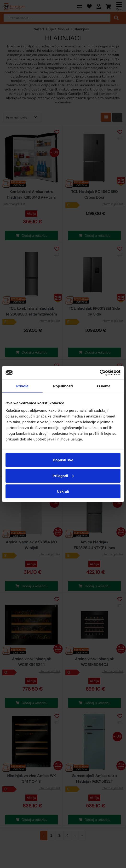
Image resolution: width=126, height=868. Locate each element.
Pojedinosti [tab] (63, 386)
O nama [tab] (104, 386)
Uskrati (63, 491)
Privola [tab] (22, 386)
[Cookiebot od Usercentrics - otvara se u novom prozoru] (100, 373)
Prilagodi (63, 476)
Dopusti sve (63, 460)
